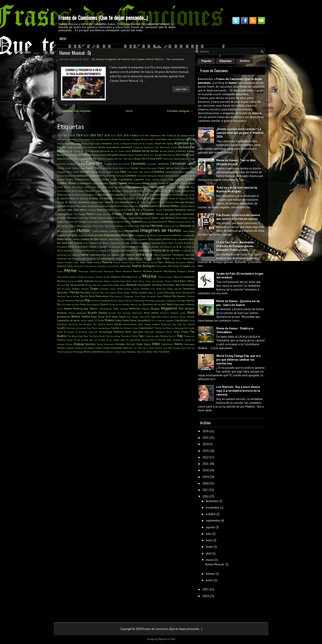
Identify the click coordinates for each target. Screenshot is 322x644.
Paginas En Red (167, 639)
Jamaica (77, 239)
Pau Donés (110, 293)
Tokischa (164, 336)
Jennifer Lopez (107, 239)
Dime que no (130, 191)
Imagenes (132, 231)
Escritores (117, 206)
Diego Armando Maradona (109, 191)
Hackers (65, 226)
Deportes (137, 187)
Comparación (80, 176)
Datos (178, 183)
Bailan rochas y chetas (78, 151)
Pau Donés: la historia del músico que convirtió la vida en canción (238, 217)
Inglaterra (63, 235)
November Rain (172, 285)
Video (156, 344)
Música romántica (184, 277)
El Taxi (69, 202)
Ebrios (142, 195)
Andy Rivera (82, 143)
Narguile (72, 281)
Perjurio (61, 296)
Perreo (76, 296)
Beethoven (72, 155)
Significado (182, 320)
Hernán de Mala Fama (128, 226)
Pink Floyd (140, 296)
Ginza (192, 218)
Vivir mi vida (135, 348)
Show (133, 320)
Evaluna (190, 206)
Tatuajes (179, 328)
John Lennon (164, 239)
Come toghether (186, 172)
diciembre (212, 501)
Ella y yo (135, 202)
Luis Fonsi (163, 258)
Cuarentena (125, 179)
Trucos (61, 340)
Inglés (73, 235)
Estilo (183, 206)
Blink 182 (149, 155)
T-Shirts (158, 328)
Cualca (114, 179)
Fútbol (93, 218)
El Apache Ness (66, 198)
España (144, 206)
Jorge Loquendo (179, 239)
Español (154, 206)
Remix (72, 313)
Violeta (99, 348)
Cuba (148, 179)
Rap (86, 308)
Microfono (170, 271)
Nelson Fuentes (112, 281)
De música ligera (81, 187)
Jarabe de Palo (90, 239)
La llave (187, 247)
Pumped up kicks (71, 304)
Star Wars (92, 328)
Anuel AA (160, 143)
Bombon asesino (105, 159)
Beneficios (85, 155)
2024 (205, 444)
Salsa (115, 317)
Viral (125, 348)
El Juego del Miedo (165, 198)
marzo (210, 560)
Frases (117, 214)
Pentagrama (188, 293)
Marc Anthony (166, 262)
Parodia (75, 292)
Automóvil (126, 147)
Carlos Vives (93, 168)
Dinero (140, 191)
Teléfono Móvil (122, 332)
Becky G (62, 155)
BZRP (159, 159)
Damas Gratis (150, 183)
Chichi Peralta (181, 168)
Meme (150, 59)
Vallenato (90, 344)
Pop (87, 300)
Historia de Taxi (171, 226)
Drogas (99, 195)
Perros (84, 296)
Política (79, 300)
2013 (72, 135)
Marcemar (181, 262)
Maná (124, 262)
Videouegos (189, 344)
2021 (205, 464)
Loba (187, 255)
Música (159, 59)
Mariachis (79, 266)
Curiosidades (100, 183)
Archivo (245, 61)
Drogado (90, 195)
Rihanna (165, 313)
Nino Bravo (180, 281)
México (137, 271)
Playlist (61, 301)
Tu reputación (133, 340)
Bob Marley (182, 155)
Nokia (123, 285)
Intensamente (164, 235)
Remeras (62, 313)
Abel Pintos (167, 135)
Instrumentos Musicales (119, 235)
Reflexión (135, 308)
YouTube (164, 352)
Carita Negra (79, 168)
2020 (205, 470)
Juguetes (156, 243)
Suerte (115, 328)
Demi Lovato (115, 187)
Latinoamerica (98, 255)
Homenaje (62, 231)
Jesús (117, 239)
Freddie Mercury (67, 218)
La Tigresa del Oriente (121, 250)
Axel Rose (159, 147)
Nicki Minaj (139, 281)
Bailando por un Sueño (113, 151)
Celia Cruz (124, 168)
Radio (170, 304)
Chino (76, 172)
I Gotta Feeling (99, 231)
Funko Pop (83, 218)
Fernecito (149, 210)
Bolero (92, 159)
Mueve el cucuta (86, 277)
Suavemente (104, 328)
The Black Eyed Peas (78, 336)
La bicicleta (128, 247)
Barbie (163, 151)
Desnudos (171, 187)
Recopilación (106, 309)
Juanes (120, 243)
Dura (132, 195)
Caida (192, 159)
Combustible (171, 172)
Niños (191, 281)
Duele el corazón (113, 195)
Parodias (85, 292)
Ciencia (110, 172)
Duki (126, 195)
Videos (178, 344)
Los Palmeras (89, 259)
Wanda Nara (180, 348)
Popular (207, 61)
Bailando (95, 151)
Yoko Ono (152, 352)
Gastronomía (144, 218)
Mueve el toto (103, 277)
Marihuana (91, 266)
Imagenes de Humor (117, 59)
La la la (177, 247)
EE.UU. (176, 195)
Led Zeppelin (113, 255)
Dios (147, 191)
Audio (102, 147)
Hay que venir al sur (94, 226)
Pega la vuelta (156, 293)
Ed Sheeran (152, 195)
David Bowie (64, 187)
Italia (60, 239)
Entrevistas (93, 206)
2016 (93, 135)
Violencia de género (84, 348)
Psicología (181, 301)
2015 (86, 135)
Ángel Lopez (95, 143)
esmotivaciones (131, 206)
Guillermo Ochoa (122, 222)
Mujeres (116, 277)
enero (210, 580)
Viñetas (70, 348)
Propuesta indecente (165, 301)
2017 (100, 135)
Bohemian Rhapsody (77, 159)
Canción (94, 163)
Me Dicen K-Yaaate (179, 266)
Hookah (72, 231)
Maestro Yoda (72, 262)
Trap (180, 336)
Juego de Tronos (132, 243)
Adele (192, 135)
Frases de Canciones (139, 214)
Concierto (109, 176)
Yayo (124, 352)
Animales (107, 143)
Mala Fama (86, 262)
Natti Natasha (85, 281)
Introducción (188, 235)
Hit (193, 226)
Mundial (126, 277)
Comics (60, 176)
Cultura (179, 179)
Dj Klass (176, 191)
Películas (169, 292)
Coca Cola (138, 172)
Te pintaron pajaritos (86, 332)
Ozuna (145, 289)
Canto (60, 168)
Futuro (101, 218)
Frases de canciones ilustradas (175, 214)
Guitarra (137, 222)
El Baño (131, 198)
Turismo (145, 340)
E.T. (136, 195)
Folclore (191, 210)
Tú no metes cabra (116, 340)
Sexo (101, 320)
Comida (68, 176)
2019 (205, 477)
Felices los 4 (134, 210)
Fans (111, 210)
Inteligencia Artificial (146, 235)
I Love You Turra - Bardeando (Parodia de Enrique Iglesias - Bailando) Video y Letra (235, 246)
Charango (151, 168)
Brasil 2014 (141, 159)
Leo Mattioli (128, 255)
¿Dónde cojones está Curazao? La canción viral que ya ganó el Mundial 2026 (240, 133)
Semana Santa (178, 317)
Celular (135, 168)
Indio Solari (189, 231)
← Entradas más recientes (75, 111)
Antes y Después (121, 143)
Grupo (83, 222)
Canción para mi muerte (117, 164)
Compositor (96, 176)
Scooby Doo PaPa (141, 317)
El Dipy (151, 198)
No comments (175, 59)
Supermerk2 (146, 328)
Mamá (117, 262)
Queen (104, 304)
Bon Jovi (119, 159)
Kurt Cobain (138, 59)
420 (142, 135)
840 (147, 135)
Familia (92, 210)
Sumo (135, 328)
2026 (126, 135)
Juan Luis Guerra (72, 243)
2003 (60, 135)
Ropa (94, 317)
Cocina (147, 172)
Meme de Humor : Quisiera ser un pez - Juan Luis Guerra (238, 303)
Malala (97, 262)
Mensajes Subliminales (90, 271)
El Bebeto (141, 198)
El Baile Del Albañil (101, 198)
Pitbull (167, 296)
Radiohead (179, 304)
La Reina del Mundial (84, 250)
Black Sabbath (136, 155)
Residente (81, 313)
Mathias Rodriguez (144, 266)
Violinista (116, 348)
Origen (94, 289)
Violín (107, 348)
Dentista (127, 187)
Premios (95, 301)
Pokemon (70, 301)
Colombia (158, 172)
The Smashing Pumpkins (118, 336)
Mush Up (137, 277)
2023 (113, 135)
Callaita (61, 164)
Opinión (85, 289)
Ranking (78, 308)
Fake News (80, 210)
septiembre (213, 521)
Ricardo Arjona (97, 313)
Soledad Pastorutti (161, 324)
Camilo (81, 164)
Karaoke (179, 243)
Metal (118, 271)
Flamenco (180, 210)
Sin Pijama (99, 324)
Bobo (192, 155)
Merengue (109, 271)
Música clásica (165, 277)
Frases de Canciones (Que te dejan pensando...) (103, 17)
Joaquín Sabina (147, 239)
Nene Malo (126, 281)
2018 (107, 135)
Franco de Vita (103, 214)
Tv (157, 340)
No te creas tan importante (99, 285)
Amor (164, 139)
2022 (205, 457)
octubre (211, 514)
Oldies (76, 289)
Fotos (90, 214)
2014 (79, 135)
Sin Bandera (86, 324)
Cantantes (178, 163)
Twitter (162, 340)
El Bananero (119, 198)
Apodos (170, 143)
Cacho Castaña (181, 159)
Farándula (120, 210)
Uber (169, 340)
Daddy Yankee (118, 183)
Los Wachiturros (147, 259)
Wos (103, 352)
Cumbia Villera (66, 183)
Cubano (155, 179)
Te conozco (69, 332)
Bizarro (124, 155)
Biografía (113, 155)
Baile (128, 151)
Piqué (160, 296)
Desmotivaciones (154, 187)
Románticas (64, 317)
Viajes (147, 344)
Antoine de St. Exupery (142, 143)
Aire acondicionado (101, 139)
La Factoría (166, 247)
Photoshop (102, 296)
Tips (141, 336)
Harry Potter (76, 226)
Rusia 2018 (104, 317)
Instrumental (96, 235)
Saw (129, 317)
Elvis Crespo (159, 202)
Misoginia (182, 271)
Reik (181, 308)
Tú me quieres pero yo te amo (90, 340)
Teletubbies (138, 332)
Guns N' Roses (167, 222)
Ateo (84, 147)
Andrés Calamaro (66, 143)
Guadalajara (94, 222)
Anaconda (190, 139)
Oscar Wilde (117, 289)
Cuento (164, 179)
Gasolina (133, 218)
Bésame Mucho (100, 155)
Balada (136, 151)
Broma (151, 159)
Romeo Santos (81, 317)
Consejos (131, 176)
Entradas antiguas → (180, 111)
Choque (94, 172)
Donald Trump (71, 195)
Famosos (102, 210)
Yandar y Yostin (114, 352)
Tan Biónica (168, 328)
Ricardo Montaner (133, 313)
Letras (149, 255)
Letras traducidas (162, 255)
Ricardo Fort (115, 313)
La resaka (101, 250)
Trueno (69, 340)
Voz (170, 348)
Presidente (105, 301)
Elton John (146, 202)
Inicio (63, 39)
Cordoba (70, 179)
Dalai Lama (135, 183)
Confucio (120, 176)
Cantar (191, 164)
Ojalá (68, 289)
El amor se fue (187, 195)
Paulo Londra (139, 292)
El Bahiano (83, 198)
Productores (139, 301)
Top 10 (172, 336)
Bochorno (62, 159)
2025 (120, 135)
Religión (190, 308)
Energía (180, 202)
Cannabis (152, 164)
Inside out (83, 235)
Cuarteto (139, 179)
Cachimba (168, 159)
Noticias (132, 285)
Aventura (148, 147)
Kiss (80, 247)
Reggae (155, 308)
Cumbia (190, 179)
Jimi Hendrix (127, 239)
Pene (178, 293)
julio (209, 534)
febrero (211, 574)
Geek (162, 218)
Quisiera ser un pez (154, 304)
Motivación (63, 277)
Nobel (116, 285)
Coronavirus (82, 179)
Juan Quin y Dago (106, 243)
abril (209, 553)
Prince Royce (117, 301)
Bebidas (191, 151)
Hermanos (110, 226)
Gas (126, 218)
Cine (117, 172)
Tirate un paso (152, 336)
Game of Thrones (115, 218)
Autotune (138, 147)
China (69, 172)
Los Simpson (131, 258)
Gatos (155, 218)
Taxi (186, 328)
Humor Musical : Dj (75, 53)
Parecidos (63, 292)
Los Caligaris (74, 259)
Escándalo (105, 206)
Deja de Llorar (99, 187)
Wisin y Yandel (92, 352)
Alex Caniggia (133, 139)
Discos (154, 191)
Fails (70, 210)
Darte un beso (166, 183)
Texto (177, 332)
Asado (70, 147)
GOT (76, 222)
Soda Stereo (144, 324)
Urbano (69, 344)
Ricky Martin (151, 313)
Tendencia (160, 332)
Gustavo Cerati (184, 222)
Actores (185, 135)
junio (209, 540)
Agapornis (73, 139)
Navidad (99, 281)
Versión (131, 344)
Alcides (114, 139)
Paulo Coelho (124, 293)
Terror (169, 332)
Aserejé (77, 147)
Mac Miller (176, 259)
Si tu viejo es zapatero (163, 320)
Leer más (181, 89)
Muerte (73, 277)
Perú (92, 296)
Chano (143, 168)
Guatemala (107, 222)
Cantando (163, 164)
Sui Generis (126, 328)
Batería (171, 151)
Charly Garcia (165, 168)
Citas (123, 172)
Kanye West (167, 243)
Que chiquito (93, 304)
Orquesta (104, 289)
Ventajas (120, 344)
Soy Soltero (189, 324)
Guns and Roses (150, 222)
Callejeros (71, 164)
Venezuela (109, 344)
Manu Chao (135, 262)
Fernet (159, 210)
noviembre (213, 508)
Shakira (109, 320)
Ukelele (176, 340)
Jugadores (146, 243)
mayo (210, 547)
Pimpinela (129, 296)
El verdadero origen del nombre (94, 202)
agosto (210, 527)
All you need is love (151, 139)
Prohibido (150, 301)
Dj (93, 59)
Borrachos (129, 159)
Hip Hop (145, 226)
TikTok (135, 336)
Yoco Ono (141, 352)
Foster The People (76, 214)
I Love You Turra (116, 231)
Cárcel (68, 168)
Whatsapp (78, 352)
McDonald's (162, 266)
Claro (130, 172)
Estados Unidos (169, 206)
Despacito (183, 187)
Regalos (146, 309)
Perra (69, 296)
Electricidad (122, 202)
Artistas (61, 147)
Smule (118, 324)
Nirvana (61, 285)
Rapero (94, 308)
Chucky (102, 172)
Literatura (178, 255)
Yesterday (132, 352)
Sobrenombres (130, 324)
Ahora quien (85, 139)
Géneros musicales (177, 218)
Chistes (84, 172)
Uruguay (79, 344)
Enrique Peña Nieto (77, 206)
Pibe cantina (116, 296)
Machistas (189, 258)
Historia (156, 225)
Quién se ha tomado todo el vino (126, 304)
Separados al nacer (68, 320)
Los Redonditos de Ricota (109, 259)
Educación (166, 195)
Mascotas (125, 266)
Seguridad (156, 317)
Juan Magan (89, 243)
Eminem (170, 202)
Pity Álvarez (179, 296)
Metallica (127, 271)
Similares (73, 324)
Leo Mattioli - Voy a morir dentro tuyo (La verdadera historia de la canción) (238, 391)
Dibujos (90, 191)
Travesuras (189, 336)
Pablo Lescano (174, 289)
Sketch (110, 324)
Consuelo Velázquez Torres (151, 176)
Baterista (181, 151)
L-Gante (102, 247)
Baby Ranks (171, 147)
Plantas (191, 296)
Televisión (149, 332)
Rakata (68, 308)
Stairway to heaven (76, 328)
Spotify (61, 328)
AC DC (177, 135)
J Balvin (68, 239)
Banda (145, 151)
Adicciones (62, 139)
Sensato (191, 317)
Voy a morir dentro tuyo (155, 348)
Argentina (181, 143)
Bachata (184, 147)
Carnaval (107, 168)
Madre (60, 262)
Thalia (185, 332)
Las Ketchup (73, 255)
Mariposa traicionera (108, 266)
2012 (66, 135)
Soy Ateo (177, 324)
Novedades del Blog (150, 285)
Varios (100, 344)
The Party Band (97, 336)
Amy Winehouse (176, 139)
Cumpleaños (84, 183)
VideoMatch (167, 344)
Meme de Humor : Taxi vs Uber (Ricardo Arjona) (236, 162)
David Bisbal (188, 183)
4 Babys (134, 135)
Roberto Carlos (178, 313)
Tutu (153, 340)
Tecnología (105, 332)
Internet (177, 235)
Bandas (154, 151)
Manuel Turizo (149, 262)
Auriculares (113, 147)
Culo (171, 179)
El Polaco (181, 198)
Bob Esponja (169, 155)
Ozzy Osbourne (158, 289)
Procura (128, 301)
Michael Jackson (153, 271)
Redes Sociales (121, 309)
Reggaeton (169, 308)
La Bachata (114, 247)
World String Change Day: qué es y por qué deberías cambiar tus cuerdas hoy (238, 360)
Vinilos (61, 348)
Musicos (62, 281)
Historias (185, 226)
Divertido (163, 191)
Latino (85, 255)
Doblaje (185, 191)
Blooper (159, 155)
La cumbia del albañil (147, 247)
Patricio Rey (98, 293)
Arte (192, 143)
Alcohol (122, 139)
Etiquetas (226, 61)
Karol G (72, 247)
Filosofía (168, 210)
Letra (140, 254)
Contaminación (172, 176)
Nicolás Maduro (164, 281)
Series (84, 320)
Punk (83, 304)
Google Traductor (65, 222)
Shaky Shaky (122, 320)
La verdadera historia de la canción (157, 250)
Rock (191, 312)
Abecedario (155, 135)
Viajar (139, 344)
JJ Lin (136, 239)
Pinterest (151, 296)
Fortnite (61, 214)
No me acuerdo (75, 285)
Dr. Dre (82, 195)
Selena (165, 317)
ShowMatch (144, 320)
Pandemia (189, 289)
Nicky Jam (150, 281)
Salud (122, 317)
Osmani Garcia (132, 289)
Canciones (138, 163)
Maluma (107, 262)
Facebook (62, 210)
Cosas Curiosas (100, 179)
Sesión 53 (92, 320)
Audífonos (92, 147)
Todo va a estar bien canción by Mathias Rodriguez (237, 189)
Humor (100, 59)
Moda (191, 271)
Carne (115, 168)
